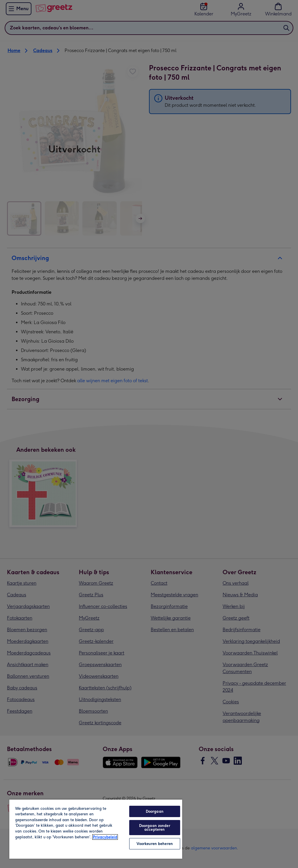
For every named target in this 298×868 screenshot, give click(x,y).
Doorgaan (155, 811)
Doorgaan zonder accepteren (155, 828)
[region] (96, 829)
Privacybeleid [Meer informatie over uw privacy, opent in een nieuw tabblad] (105, 837)
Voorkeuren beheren (155, 844)
